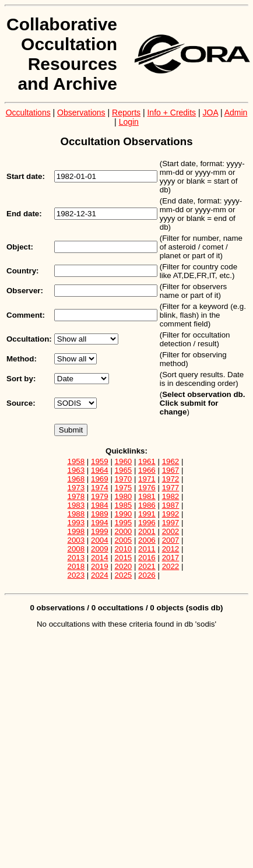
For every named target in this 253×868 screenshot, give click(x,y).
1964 (100, 470)
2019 (100, 566)
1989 (100, 514)
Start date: (26, 176)
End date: (24, 214)
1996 (147, 523)
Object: (20, 247)
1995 (124, 523)
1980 (124, 496)
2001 (147, 531)
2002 (171, 531)
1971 (147, 479)
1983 (76, 505)
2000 (124, 531)
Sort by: (21, 379)
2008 (76, 549)
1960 (124, 461)
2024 (100, 575)
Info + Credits (171, 113)
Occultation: (29, 339)
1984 (100, 505)
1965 (124, 470)
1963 (76, 470)
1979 (100, 496)
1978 (76, 496)
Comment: (26, 315)
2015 (124, 558)
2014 (100, 558)
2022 (171, 566)
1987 (171, 505)
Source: (21, 403)
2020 (124, 566)
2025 (124, 575)
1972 (171, 479)
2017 (171, 558)
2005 (124, 540)
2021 (147, 566)
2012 (171, 549)
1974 (100, 488)
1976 (147, 488)
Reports (126, 113)
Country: (23, 271)
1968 (76, 479)
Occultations (28, 113)
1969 (100, 479)
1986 (147, 505)
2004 (100, 540)
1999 (100, 531)
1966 (147, 470)
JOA (210, 113)
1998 (76, 531)
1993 (76, 523)
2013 (76, 558)
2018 (76, 566)
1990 (124, 514)
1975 (124, 488)
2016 (147, 558)
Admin (236, 113)
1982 (171, 496)
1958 (76, 461)
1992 (171, 514)
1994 (100, 523)
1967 (171, 470)
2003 (76, 540)
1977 (171, 488)
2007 (171, 540)
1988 (76, 514)
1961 (147, 461)
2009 (100, 549)
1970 (124, 479)
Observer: (25, 291)
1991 (147, 514)
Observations (81, 113)
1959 (100, 461)
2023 (76, 575)
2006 (147, 540)
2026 (147, 575)
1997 (171, 523)
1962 (171, 461)
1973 (76, 488)
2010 (124, 549)
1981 (147, 496)
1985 (124, 505)
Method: (22, 359)
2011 (147, 549)
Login (129, 122)
